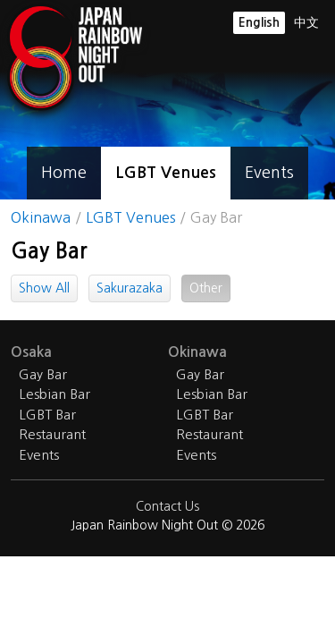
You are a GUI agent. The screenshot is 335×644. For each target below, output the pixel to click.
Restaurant (52, 434)
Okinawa (41, 217)
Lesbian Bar (54, 394)
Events (269, 173)
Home (64, 173)
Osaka (31, 352)
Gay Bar (43, 374)
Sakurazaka (130, 288)
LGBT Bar (47, 415)
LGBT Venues (166, 173)
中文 (306, 22)
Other (206, 288)
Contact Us (167, 506)
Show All (44, 288)
